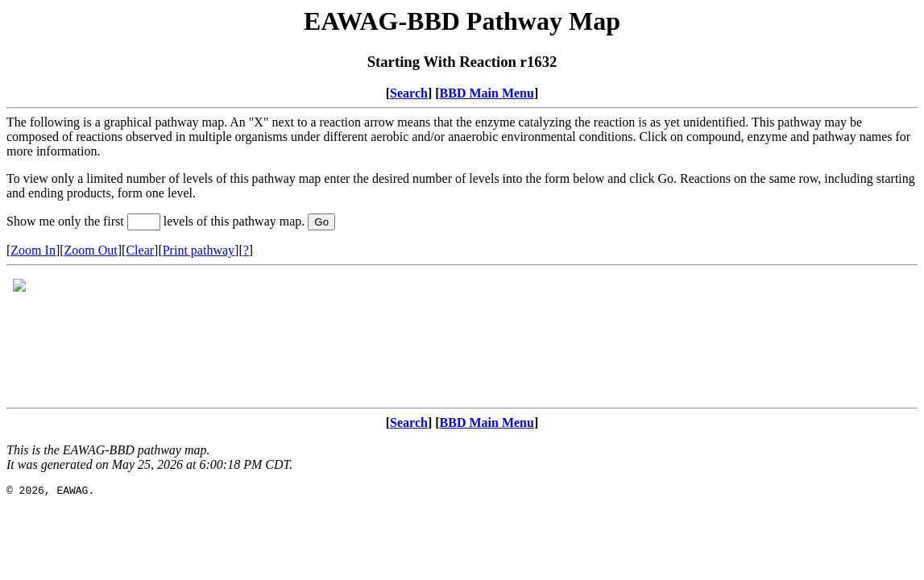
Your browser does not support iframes (462, 337)
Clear (140, 250)
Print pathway (199, 250)
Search (409, 93)
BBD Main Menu (487, 93)
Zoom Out (91, 250)
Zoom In (33, 250)
